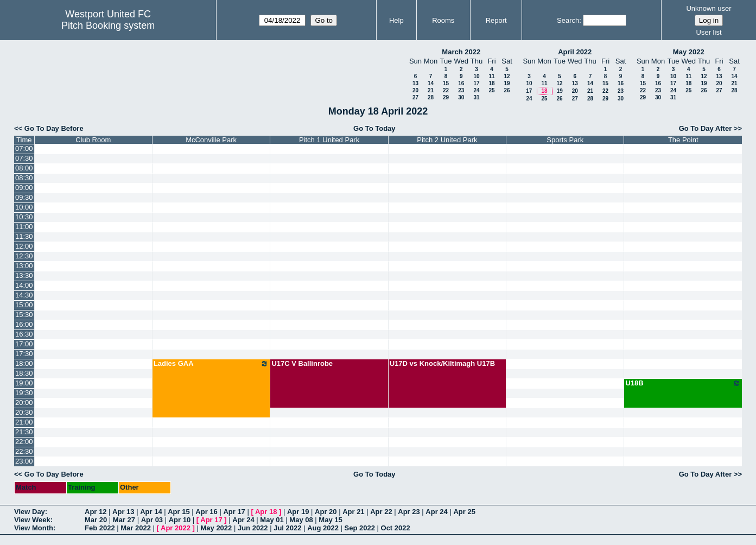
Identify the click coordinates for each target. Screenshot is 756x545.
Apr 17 (234, 512)
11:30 (24, 236)
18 (491, 83)
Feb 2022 (100, 528)
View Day (30, 512)
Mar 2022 (136, 528)
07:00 (24, 148)
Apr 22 (381, 512)
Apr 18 (266, 512)
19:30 (24, 393)
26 (507, 90)
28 (431, 97)
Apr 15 (179, 512)
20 (415, 90)
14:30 (24, 295)
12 (507, 76)
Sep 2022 (360, 528)
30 (461, 97)
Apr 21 (353, 512)
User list (709, 32)
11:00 (24, 227)
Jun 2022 (253, 528)
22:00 (24, 442)
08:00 (24, 168)
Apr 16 (206, 512)
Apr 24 (436, 512)
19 (507, 83)
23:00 (24, 461)
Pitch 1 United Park (329, 140)
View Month (34, 528)
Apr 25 (464, 512)
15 (446, 83)
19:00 (24, 383)
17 (476, 83)
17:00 (24, 344)
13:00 (24, 266)
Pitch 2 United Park (447, 140)
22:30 (24, 451)
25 (491, 90)
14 (431, 83)
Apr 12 (96, 512)
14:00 (24, 285)
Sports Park (565, 140)
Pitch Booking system (108, 26)
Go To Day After (706, 128)
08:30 (24, 178)
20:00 (24, 403)
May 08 (301, 520)
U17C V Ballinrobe (302, 363)
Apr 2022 (176, 528)
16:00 (24, 324)
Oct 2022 (396, 528)
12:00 (24, 246)
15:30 (24, 315)
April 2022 (575, 52)
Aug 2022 (323, 528)
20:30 (24, 412)
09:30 (24, 197)
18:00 (24, 363)
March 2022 (461, 52)
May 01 (272, 520)
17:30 (24, 354)
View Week (32, 520)
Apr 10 (180, 520)
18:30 (24, 373)
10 (476, 76)
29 (446, 97)
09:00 (24, 188)
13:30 (24, 275)
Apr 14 (151, 512)
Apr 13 (123, 512)
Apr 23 (409, 512)
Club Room (93, 140)
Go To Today (374, 128)
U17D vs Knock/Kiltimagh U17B (442, 363)
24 (476, 90)
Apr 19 (298, 512)
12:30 (24, 256)
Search (568, 20)
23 (461, 90)
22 (446, 90)
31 (476, 97)
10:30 (24, 217)
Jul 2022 (287, 528)
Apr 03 (152, 520)
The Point (683, 140)
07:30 (24, 158)
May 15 (330, 520)
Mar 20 (96, 520)
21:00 (24, 422)
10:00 (24, 207)
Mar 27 (124, 520)
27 (415, 97)
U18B (683, 383)
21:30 (24, 432)
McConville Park (211, 140)
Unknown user (709, 8)
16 (461, 83)
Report (496, 20)
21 (431, 90)
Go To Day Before (54, 128)
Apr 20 (326, 512)
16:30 (24, 334)
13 (415, 83)
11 (491, 76)
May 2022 (689, 52)
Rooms (443, 20)
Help (396, 20)
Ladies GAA (211, 364)
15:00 (24, 305)
